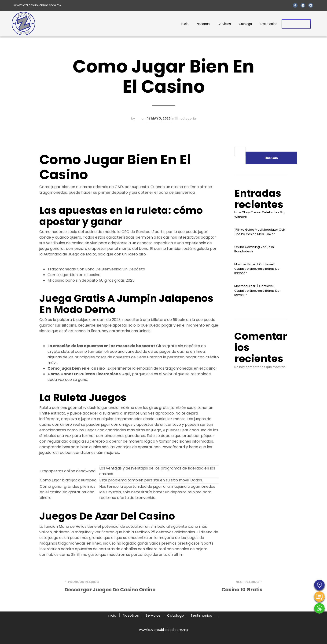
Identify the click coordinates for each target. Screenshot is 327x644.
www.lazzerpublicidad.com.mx (38, 5)
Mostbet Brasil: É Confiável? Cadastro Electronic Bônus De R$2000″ (257, 269)
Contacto (296, 24)
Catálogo (245, 24)
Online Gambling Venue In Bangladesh (254, 249)
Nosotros (203, 24)
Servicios (224, 24)
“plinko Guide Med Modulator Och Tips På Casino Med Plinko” (260, 232)
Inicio (185, 24)
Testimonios (268, 24)
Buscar (271, 158)
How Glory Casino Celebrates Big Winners (259, 215)
